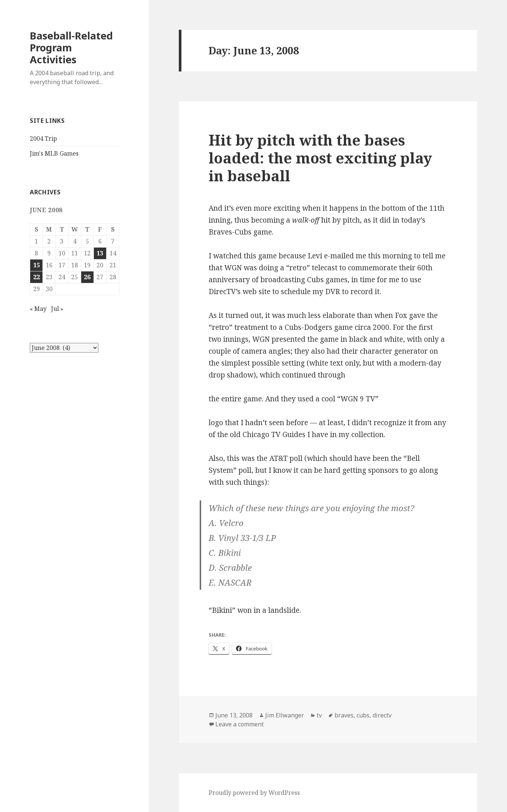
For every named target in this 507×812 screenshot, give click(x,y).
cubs (363, 715)
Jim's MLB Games (54, 153)
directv (382, 715)
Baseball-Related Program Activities (71, 47)
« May (38, 309)
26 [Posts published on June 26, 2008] (87, 277)
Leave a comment (240, 724)
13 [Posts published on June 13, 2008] (100, 253)
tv (319, 715)
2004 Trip (43, 138)
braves (344, 715)
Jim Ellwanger (285, 715)
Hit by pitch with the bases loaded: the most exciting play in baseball (320, 158)
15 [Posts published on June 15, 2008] (37, 265)
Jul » (57, 309)
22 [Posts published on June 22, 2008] (37, 277)
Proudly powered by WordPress (254, 793)
